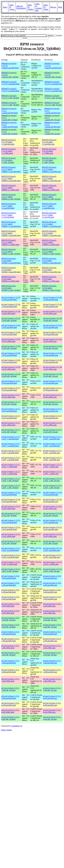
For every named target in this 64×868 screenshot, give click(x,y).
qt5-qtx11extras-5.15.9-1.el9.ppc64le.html (10, 591)
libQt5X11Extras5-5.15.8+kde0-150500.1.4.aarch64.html (11, 261)
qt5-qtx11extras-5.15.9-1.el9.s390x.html (10, 605)
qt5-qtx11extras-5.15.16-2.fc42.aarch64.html (11, 494)
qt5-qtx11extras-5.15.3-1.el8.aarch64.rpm (52, 662)
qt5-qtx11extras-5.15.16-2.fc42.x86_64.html (11, 514)
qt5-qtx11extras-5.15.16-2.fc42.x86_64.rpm (53, 514)
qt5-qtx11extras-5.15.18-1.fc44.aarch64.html (11, 298)
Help (60, 7)
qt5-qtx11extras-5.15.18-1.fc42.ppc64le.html (11, 361)
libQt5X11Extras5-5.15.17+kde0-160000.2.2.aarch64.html (11, 169)
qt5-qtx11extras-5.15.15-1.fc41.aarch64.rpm (53, 521)
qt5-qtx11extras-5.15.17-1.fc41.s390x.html (11, 424)
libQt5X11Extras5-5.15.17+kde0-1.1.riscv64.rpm (49, 215)
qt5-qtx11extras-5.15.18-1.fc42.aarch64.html (11, 354)
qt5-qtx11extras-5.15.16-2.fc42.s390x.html (11, 507)
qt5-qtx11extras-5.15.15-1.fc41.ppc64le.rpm (53, 528)
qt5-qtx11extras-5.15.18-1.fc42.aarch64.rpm (53, 354)
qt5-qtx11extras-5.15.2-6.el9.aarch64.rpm (52, 697)
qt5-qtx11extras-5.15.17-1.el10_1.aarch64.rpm (53, 438)
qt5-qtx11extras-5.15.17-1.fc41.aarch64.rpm (53, 410)
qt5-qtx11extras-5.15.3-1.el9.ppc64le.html (10, 640)
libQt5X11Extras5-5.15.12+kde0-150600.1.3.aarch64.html (11, 224)
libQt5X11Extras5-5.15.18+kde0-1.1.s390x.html (9, 151)
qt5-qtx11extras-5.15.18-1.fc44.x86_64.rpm (53, 319)
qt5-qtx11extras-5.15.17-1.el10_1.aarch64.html (11, 438)
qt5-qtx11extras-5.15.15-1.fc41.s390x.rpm (53, 535)
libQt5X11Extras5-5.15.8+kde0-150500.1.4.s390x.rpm (51, 279)
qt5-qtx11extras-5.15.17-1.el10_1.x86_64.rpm (53, 480)
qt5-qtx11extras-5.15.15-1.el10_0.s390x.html (11, 563)
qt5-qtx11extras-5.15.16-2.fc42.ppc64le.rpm (53, 500)
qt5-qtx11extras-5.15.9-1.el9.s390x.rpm (52, 605)
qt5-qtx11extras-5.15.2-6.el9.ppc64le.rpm (52, 704)
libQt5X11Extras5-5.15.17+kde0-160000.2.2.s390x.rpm (51, 188)
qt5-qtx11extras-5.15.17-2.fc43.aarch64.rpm (53, 382)
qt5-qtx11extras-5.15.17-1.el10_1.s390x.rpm (53, 466)
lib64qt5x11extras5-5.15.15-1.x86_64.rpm (53, 97)
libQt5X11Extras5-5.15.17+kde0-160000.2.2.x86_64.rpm (51, 197)
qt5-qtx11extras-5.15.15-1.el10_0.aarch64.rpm (53, 549)
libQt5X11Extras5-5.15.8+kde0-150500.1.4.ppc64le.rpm (51, 270)
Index (5, 7)
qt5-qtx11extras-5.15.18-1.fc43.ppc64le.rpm (53, 333)
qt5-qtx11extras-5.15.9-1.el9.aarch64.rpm (52, 577)
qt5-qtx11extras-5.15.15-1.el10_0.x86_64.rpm (53, 570)
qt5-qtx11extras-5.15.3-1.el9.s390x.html (10, 647)
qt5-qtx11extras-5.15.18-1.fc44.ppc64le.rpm (53, 305)
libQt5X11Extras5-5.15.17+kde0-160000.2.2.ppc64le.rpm (51, 179)
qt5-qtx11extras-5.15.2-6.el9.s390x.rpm (52, 711)
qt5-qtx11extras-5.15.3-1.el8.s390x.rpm (52, 680)
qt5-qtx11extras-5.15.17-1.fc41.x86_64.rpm (53, 431)
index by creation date (39, 7)
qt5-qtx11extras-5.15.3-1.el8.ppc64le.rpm (52, 671)
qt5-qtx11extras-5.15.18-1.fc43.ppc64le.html (11, 333)
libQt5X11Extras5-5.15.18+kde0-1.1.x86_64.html (9, 160)
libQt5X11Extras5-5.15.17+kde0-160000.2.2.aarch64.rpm (51, 169)
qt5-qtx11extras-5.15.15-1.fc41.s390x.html (11, 535)
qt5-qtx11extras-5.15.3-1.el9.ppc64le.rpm (52, 640)
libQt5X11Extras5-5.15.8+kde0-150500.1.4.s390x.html (10, 279)
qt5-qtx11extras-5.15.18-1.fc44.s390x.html (11, 312)
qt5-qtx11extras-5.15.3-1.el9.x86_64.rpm (52, 654)
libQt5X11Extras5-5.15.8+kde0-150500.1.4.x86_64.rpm (51, 288)
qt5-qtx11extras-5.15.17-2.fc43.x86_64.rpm (53, 403)
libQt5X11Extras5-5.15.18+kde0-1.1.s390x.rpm (49, 151)
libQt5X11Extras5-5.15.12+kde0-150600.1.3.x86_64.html (11, 252)
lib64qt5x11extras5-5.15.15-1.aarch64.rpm (53, 83)
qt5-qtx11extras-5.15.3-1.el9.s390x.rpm (52, 647)
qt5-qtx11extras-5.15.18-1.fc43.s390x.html (11, 340)
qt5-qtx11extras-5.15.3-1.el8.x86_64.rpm (52, 689)
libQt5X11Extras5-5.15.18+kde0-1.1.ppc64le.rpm (49, 142)
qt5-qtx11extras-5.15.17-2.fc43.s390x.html (11, 396)
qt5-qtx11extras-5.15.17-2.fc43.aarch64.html (11, 382)
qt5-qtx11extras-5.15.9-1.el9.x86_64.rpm (52, 619)
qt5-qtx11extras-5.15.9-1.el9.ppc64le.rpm (52, 591)
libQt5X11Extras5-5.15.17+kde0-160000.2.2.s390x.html (10, 188)
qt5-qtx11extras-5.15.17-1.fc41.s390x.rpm (53, 424)
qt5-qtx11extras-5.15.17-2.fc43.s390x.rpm (53, 396)
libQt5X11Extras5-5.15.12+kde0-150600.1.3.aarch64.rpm (51, 224)
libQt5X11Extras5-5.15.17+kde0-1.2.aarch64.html (9, 206)
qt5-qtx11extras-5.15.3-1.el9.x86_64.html (10, 654)
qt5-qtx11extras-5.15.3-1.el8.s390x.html (10, 680)
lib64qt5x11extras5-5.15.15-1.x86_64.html (10, 97)
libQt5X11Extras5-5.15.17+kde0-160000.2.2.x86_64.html (11, 197)
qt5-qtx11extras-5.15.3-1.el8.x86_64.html (10, 689)
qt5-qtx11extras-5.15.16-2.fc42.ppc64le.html (11, 500)
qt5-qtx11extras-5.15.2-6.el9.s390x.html (10, 711)
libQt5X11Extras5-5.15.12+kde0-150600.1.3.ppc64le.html (11, 233)
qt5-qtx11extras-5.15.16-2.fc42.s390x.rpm (53, 507)
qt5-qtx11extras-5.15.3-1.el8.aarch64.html (10, 662)
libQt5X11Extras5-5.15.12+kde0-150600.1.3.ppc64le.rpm (51, 233)
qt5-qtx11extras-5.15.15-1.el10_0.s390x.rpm (53, 563)
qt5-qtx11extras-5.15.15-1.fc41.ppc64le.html (11, 528)
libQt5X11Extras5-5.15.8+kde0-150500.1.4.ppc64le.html (11, 270)
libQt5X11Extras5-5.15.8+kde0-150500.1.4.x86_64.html (11, 288)
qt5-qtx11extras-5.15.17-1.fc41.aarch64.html (11, 410)
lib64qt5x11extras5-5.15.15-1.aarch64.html (10, 83)
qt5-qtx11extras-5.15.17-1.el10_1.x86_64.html (11, 480)
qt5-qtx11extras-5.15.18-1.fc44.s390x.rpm (53, 312)
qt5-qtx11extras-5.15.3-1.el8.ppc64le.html (10, 671)
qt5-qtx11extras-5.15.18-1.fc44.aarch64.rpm (53, 298)
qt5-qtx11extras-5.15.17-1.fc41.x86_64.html (11, 431)
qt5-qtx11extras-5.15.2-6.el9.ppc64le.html (10, 704)
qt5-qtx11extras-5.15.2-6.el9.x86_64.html (10, 718)
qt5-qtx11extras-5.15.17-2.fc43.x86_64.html (11, 403)
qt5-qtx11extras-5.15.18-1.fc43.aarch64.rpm (53, 326)
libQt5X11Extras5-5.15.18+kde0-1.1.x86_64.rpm (49, 160)
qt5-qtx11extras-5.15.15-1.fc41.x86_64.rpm (53, 542)
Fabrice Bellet (6, 730)
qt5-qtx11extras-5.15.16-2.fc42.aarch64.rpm (53, 494)
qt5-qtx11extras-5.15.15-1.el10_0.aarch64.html (11, 549)
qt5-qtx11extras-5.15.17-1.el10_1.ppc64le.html (11, 452)
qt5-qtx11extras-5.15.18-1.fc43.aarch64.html (11, 326)
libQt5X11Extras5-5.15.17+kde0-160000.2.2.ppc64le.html (11, 179)
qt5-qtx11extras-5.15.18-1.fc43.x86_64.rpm (53, 347)
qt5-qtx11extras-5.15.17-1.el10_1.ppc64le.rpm (53, 452)
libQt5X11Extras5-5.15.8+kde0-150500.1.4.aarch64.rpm (51, 261)
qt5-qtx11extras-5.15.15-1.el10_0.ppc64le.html (11, 556)
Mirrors (53, 7)
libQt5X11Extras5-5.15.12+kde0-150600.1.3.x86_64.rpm (51, 252)
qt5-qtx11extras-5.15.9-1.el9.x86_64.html (10, 619)
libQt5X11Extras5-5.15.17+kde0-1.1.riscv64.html (9, 215)
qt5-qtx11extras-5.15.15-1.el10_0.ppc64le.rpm (53, 556)
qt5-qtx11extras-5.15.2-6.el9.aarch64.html (10, 697)
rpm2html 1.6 (17, 726)
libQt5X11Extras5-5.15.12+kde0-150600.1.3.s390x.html (10, 242)
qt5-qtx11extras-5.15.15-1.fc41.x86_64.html (11, 542)
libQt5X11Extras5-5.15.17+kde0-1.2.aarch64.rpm (49, 206)
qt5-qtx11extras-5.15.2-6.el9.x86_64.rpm (52, 718)
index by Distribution (21, 7)
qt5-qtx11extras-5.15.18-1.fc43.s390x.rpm (53, 340)
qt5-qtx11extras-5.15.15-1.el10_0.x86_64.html (11, 570)
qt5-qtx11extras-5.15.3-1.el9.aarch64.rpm (52, 633)
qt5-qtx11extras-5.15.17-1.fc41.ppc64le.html (11, 417)
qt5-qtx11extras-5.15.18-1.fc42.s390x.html (11, 368)
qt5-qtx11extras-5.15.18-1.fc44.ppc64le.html (11, 305)
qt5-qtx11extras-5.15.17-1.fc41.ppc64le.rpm (53, 417)
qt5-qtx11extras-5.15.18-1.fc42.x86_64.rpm (53, 375)
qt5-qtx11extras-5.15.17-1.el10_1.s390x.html (11, 466)
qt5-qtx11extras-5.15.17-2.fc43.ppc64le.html (11, 389)
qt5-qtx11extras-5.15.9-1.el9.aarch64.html (10, 577)
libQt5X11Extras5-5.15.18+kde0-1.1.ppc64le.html (9, 142)
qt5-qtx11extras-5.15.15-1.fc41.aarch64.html (11, 521)
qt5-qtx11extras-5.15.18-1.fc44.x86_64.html (11, 319)
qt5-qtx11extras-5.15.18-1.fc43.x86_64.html (11, 347)
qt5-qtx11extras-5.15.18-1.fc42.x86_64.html (11, 375)
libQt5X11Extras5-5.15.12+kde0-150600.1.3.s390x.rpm (51, 242)
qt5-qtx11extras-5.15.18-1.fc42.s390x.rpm (53, 368)
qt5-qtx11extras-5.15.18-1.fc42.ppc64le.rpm (53, 361)
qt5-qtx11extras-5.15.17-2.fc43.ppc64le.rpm (53, 389)
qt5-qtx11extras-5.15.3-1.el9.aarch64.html (10, 633)
